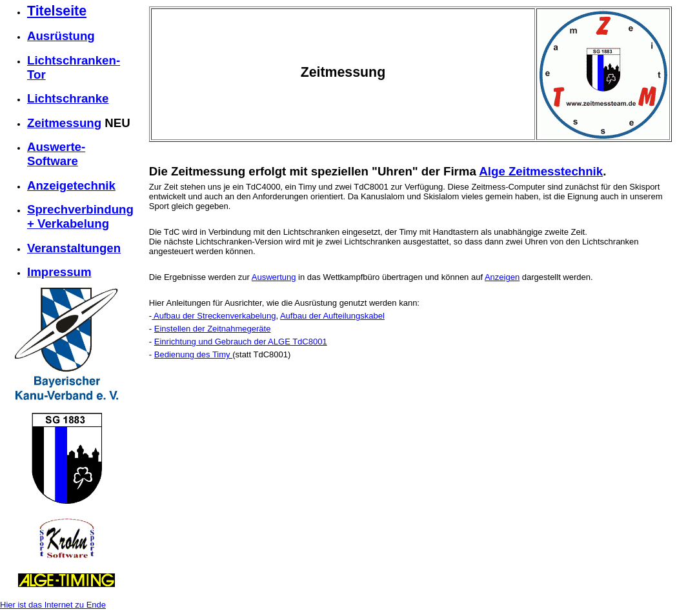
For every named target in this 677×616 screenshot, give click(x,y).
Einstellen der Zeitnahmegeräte (213, 329)
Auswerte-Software (56, 154)
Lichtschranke (68, 98)
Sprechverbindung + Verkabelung (80, 216)
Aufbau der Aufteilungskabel (332, 316)
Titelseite (57, 11)
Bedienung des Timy (193, 354)
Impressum (59, 272)
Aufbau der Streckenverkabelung (214, 316)
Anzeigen (502, 277)
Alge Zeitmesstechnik (541, 171)
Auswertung (274, 277)
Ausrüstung (61, 36)
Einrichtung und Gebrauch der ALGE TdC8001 (241, 342)
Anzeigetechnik (71, 185)
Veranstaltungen (74, 248)
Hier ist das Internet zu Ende (53, 605)
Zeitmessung (64, 123)
